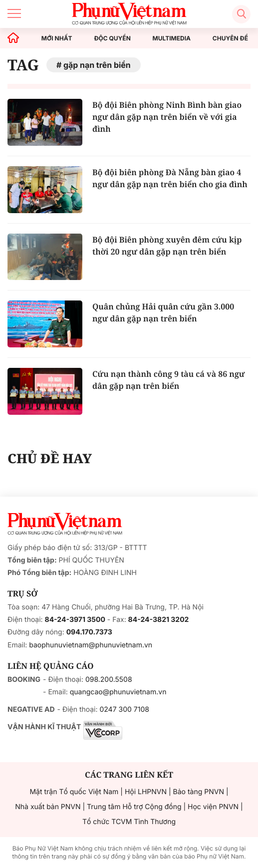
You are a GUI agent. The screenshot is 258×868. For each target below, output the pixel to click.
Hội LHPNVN (146, 792)
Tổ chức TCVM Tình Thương (129, 822)
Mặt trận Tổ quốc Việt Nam (74, 792)
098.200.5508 (109, 680)
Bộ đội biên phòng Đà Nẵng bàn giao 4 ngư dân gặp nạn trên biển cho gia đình (170, 178)
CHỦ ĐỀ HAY (50, 458)
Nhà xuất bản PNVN (48, 807)
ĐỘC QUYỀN (112, 38)
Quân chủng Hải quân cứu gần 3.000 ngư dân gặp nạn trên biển (163, 312)
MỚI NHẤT (57, 38)
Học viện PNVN (213, 807)
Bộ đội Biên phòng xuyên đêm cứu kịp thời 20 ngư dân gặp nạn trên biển (167, 246)
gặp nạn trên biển (97, 65)
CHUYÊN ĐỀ (230, 38)
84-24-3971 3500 (75, 620)
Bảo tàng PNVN (199, 792)
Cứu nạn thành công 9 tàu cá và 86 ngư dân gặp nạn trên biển (169, 380)
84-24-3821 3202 (159, 620)
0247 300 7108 (124, 710)
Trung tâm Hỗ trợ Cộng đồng (134, 807)
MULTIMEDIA (172, 38)
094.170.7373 (89, 632)
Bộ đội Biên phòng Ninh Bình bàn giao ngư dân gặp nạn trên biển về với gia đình (167, 117)
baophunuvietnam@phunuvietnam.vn (91, 645)
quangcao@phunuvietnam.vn (118, 692)
